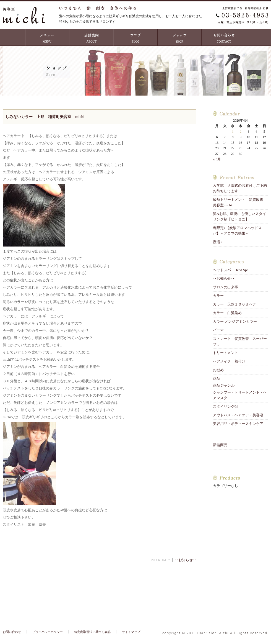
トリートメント (227, 353)
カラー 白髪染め (227, 313)
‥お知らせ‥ (186, 560)
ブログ (135, 37)
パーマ (218, 330)
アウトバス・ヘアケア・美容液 (238, 415)
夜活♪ (217, 242)
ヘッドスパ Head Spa (231, 270)
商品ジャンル (224, 385)
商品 (217, 379)
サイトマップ (131, 632)
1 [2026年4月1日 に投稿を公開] (233, 132)
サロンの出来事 (226, 287)
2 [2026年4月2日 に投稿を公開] (241, 132)
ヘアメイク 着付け (229, 361)
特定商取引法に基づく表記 (92, 632)
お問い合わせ (224, 37)
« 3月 (217, 159)
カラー (218, 296)
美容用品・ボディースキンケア (238, 424)
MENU (47, 37)
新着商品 (220, 445)
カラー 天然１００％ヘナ (234, 304)
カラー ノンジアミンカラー (235, 321)
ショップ (180, 37)
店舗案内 (91, 37)
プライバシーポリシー (48, 632)
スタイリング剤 (226, 406)
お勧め (218, 370)
